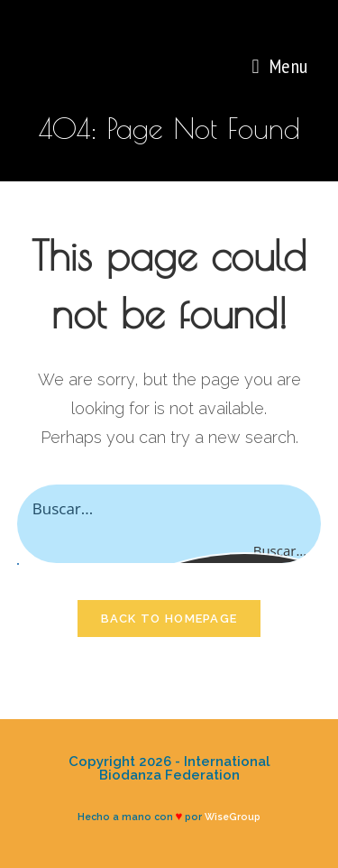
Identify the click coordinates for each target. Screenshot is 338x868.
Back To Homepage (169, 619)
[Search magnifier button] (303, 550)
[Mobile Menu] (279, 66)
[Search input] (170, 508)
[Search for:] (314, 66)
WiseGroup (233, 817)
